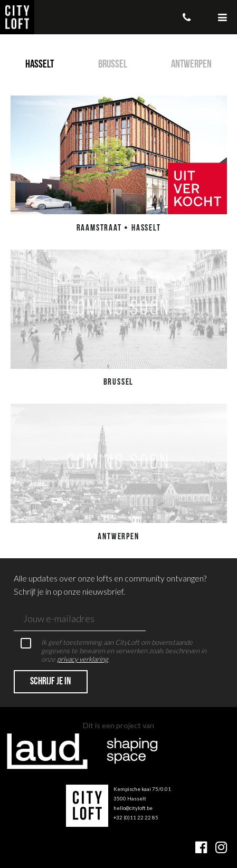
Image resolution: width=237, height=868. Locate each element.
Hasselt (40, 65)
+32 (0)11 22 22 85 (136, 817)
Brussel (113, 65)
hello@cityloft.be (133, 808)
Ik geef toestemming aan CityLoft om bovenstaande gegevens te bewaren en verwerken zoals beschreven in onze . (113, 651)
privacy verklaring (83, 659)
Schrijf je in (50, 682)
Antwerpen (191, 65)
